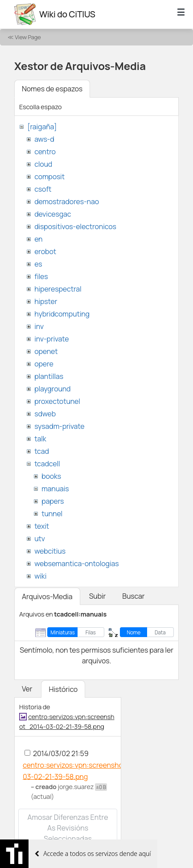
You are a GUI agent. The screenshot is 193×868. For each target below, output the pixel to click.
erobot (45, 251)
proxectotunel (57, 401)
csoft (43, 189)
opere (44, 364)
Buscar (133, 596)
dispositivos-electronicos (75, 226)
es (38, 264)
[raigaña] (42, 127)
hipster (46, 301)
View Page (28, 37)
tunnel (52, 514)
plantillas (49, 376)
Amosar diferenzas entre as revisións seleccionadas (68, 828)
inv (39, 326)
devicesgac (53, 214)
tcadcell (47, 464)
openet (46, 351)
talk (40, 439)
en (38, 239)
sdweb (45, 414)
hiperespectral (58, 289)
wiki (40, 576)
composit (49, 177)
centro (45, 152)
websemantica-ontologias (76, 564)
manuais (55, 489)
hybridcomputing (62, 314)
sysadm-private (59, 426)
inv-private (51, 339)
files (41, 276)
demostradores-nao (67, 202)
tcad (42, 451)
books (51, 476)
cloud (43, 164)
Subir (98, 596)
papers (53, 501)
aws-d (44, 139)
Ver (27, 689)
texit (42, 526)
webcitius (50, 551)
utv (40, 539)
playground (52, 389)
